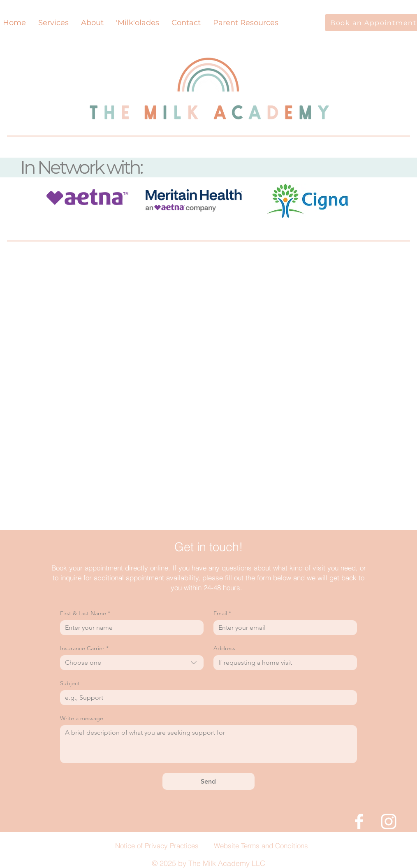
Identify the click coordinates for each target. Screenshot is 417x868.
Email (222, 613)
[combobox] (132, 663)
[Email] (283, 628)
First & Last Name (85, 613)
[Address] (283, 663)
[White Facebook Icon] (359, 821)
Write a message (82, 718)
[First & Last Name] (129, 628)
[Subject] (206, 698)
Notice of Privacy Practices (157, 846)
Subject (70, 683)
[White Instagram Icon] (389, 821)
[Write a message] (208, 744)
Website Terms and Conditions (261, 846)
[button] (92, 23)
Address (224, 648)
